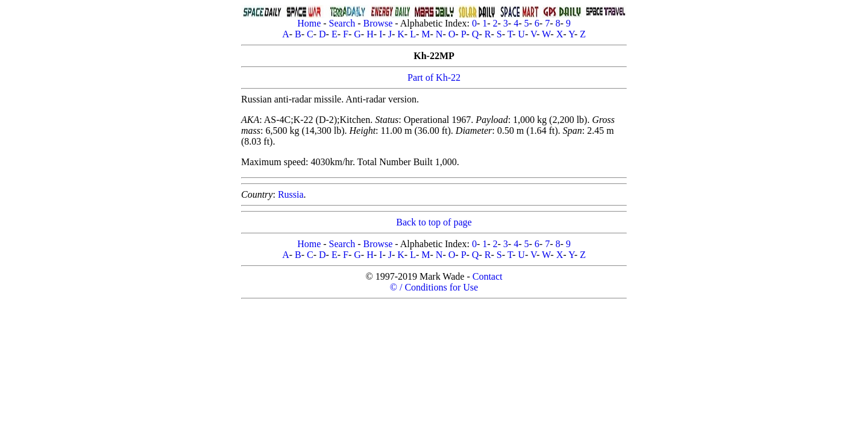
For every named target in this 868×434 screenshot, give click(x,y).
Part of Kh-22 (434, 77)
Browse (378, 23)
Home (309, 23)
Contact (488, 276)
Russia (291, 194)
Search (342, 23)
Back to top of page (434, 222)
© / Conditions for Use (434, 287)
